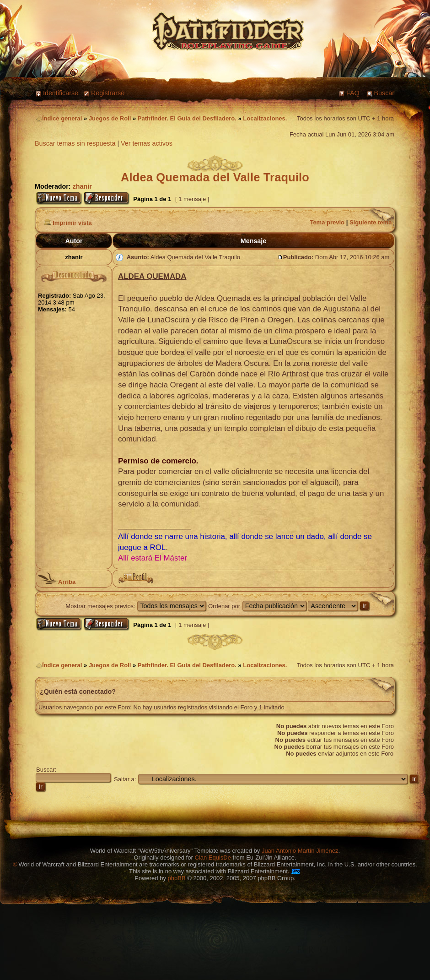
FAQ (353, 93)
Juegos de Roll (110, 118)
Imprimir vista (67, 223)
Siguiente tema (371, 222)
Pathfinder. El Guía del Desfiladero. (187, 118)
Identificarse (61, 93)
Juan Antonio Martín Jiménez (300, 851)
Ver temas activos (147, 143)
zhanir (82, 186)
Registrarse (108, 93)
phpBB (177, 878)
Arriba (57, 582)
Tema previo (327, 222)
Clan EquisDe (213, 857)
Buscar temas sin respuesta (75, 143)
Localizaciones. (265, 118)
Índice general (59, 118)
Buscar (384, 93)
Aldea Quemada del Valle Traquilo (215, 177)
